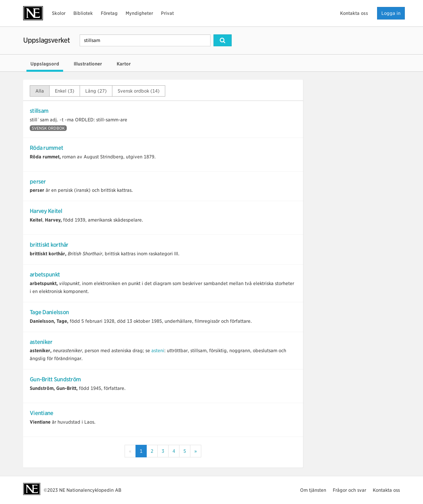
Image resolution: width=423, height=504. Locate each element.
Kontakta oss (354, 13)
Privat (167, 13)
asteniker (41, 342)
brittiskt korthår (49, 245)
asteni (158, 351)
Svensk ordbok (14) (139, 91)
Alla (40, 91)
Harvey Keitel (46, 211)
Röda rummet (46, 148)
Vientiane (42, 413)
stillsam (39, 111)
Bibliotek (83, 13)
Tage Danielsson (49, 312)
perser (38, 182)
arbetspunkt (45, 274)
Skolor (59, 13)
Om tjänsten (313, 490)
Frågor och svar (349, 490)
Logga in (391, 13)
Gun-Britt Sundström (55, 379)
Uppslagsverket (46, 40)
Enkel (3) (65, 91)
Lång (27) (96, 91)
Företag (109, 13)
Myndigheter (139, 13)
